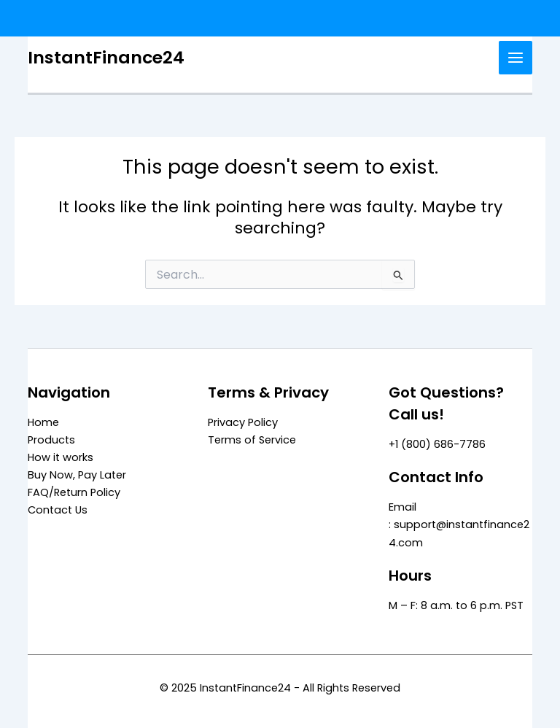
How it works (61, 457)
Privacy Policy (243, 422)
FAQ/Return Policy (74, 492)
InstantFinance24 (106, 57)
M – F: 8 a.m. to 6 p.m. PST (456, 605)
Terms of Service (252, 440)
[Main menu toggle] (516, 58)
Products (51, 440)
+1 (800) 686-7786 (437, 444)
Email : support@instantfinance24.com (459, 524)
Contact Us (58, 510)
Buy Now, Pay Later (77, 475)
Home (43, 422)
